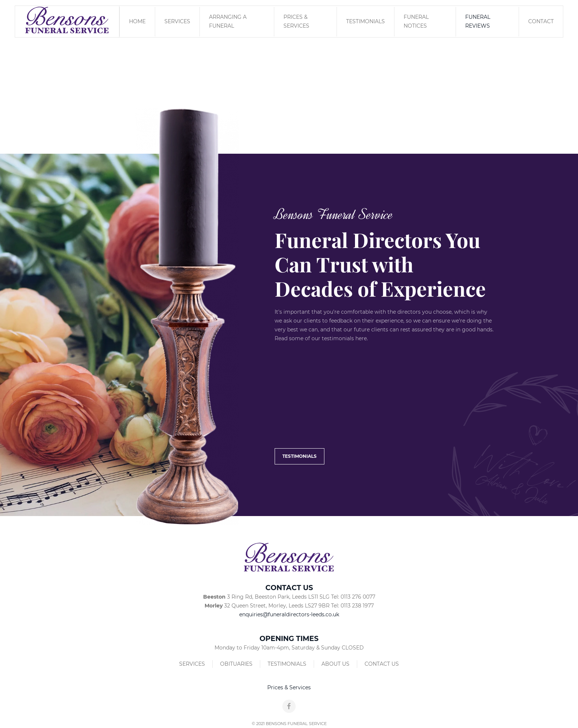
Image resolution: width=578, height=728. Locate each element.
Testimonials (365, 21)
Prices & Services (296, 21)
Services (177, 21)
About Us (335, 664)
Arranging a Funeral (228, 21)
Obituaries (236, 664)
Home (137, 21)
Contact (541, 21)
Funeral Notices (416, 21)
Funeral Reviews (478, 21)
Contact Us (382, 664)
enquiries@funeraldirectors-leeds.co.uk (289, 614)
